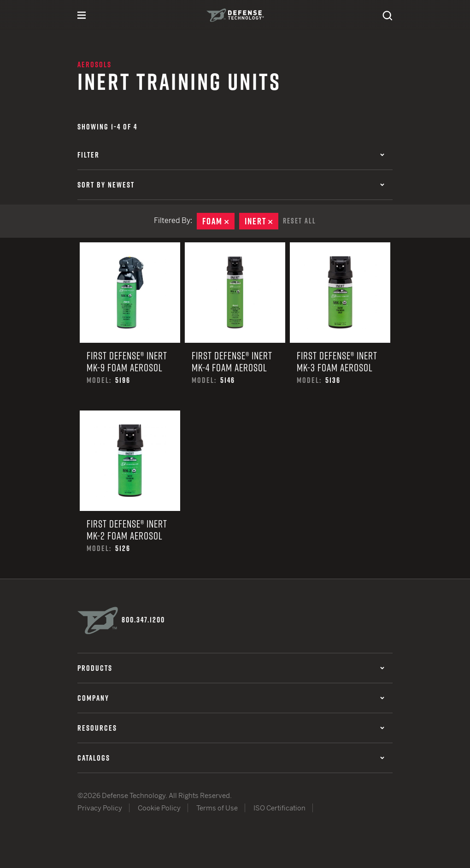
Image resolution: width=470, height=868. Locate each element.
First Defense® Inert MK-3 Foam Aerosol (340, 326)
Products (231, 668)
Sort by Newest (231, 185)
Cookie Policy (159, 808)
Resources (231, 728)
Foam (218, 221)
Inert (261, 221)
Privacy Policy (100, 808)
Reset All (300, 221)
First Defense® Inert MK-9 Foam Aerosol (130, 326)
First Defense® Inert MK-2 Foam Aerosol (130, 495)
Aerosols (94, 65)
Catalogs (231, 758)
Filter (231, 155)
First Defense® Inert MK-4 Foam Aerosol (235, 326)
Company (231, 698)
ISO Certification (279, 808)
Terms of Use (217, 808)
